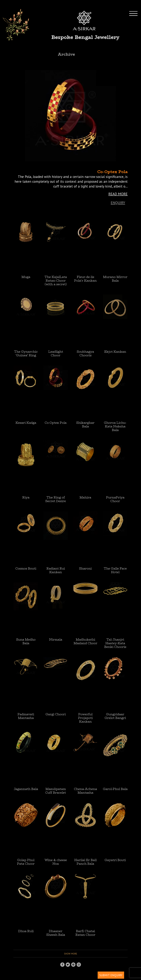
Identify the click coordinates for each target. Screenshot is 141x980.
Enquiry (118, 203)
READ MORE (118, 194)
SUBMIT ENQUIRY (111, 975)
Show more (71, 954)
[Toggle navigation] (136, 25)
